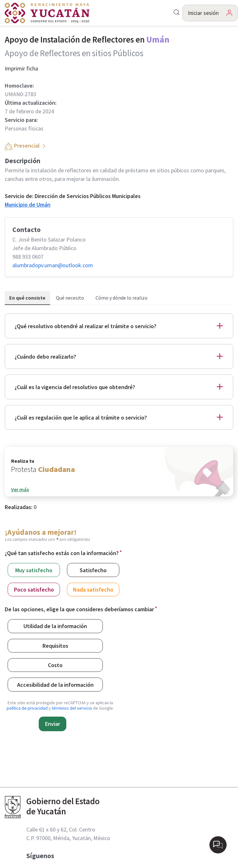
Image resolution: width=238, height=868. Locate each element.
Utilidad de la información (55, 626)
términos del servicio (72, 708)
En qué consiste (27, 298)
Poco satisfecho (34, 589)
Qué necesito (70, 298)
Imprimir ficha (21, 68)
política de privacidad (27, 708)
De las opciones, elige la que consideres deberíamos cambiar (79, 609)
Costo (55, 665)
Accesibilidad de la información (55, 684)
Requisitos (55, 645)
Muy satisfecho (34, 570)
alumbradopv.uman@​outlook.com (53, 265)
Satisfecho (93, 570)
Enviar (53, 724)
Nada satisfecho (93, 589)
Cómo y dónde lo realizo (122, 298)
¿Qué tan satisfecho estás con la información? (62, 553)
